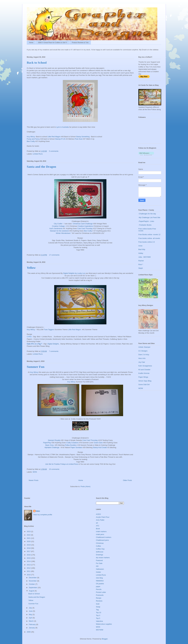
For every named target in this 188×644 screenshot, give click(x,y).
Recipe (99, 598)
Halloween (100, 569)
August (32, 591)
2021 (29, 538)
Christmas (100, 543)
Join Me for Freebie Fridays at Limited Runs (62, 464)
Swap (98, 607)
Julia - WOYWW (145, 257)
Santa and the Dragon (41, 167)
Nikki (38, 511)
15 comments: (55, 469)
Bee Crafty (31, 141)
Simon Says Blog (145, 381)
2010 (29, 575)
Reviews (99, 601)
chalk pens (100, 534)
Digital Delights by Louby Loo (74, 273)
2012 (29, 568)
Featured (99, 560)
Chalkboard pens (102, 540)
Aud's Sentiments (56, 228)
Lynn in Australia (62, 127)
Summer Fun (36, 367)
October (32, 584)
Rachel (141, 261)
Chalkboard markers (104, 537)
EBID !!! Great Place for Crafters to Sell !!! (53, 43)
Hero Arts (142, 358)
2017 (29, 551)
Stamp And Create (100, 447)
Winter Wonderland (63, 233)
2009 (29, 632)
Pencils (99, 589)
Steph (141, 268)
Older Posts (127, 480)
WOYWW (100, 630)
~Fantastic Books (145, 225)
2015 (29, 558)
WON (35, 472)
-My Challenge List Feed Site (149, 217)
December (33, 578)
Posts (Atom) (85, 486)
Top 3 (98, 615)
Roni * (141, 264)
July (31, 608)
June (31, 611)
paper (98, 586)
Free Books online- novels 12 (149, 234)
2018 (29, 548)
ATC (98, 526)
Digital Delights (53, 344)
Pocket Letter (101, 592)
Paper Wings (143, 377)
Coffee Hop (100, 549)
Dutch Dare (98, 443)
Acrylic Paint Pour (103, 517)
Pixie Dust (79, 139)
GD (97, 566)
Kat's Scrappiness (145, 366)
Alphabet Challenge (52, 447)
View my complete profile (43, 515)
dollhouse (100, 552)
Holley (141, 253)
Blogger (105, 639)
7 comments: (54, 351)
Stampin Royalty (54, 440)
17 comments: (55, 255)
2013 (29, 565)
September (33, 588)
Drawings (99, 555)
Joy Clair (142, 362)
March (31, 621)
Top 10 (99, 613)
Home (31, 43)
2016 (29, 555)
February (33, 624)
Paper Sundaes (76, 447)
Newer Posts (34, 480)
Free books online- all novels (149, 238)
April (31, 618)
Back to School (37, 63)
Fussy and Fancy (33, 139)
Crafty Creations (72, 443)
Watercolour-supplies (104, 624)
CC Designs (143, 351)
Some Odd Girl (144, 385)
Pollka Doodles (71, 445)
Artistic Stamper (144, 347)
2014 (29, 561)
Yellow (31, 268)
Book (98, 529)
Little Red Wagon (54, 137)
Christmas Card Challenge (83, 224)
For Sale (99, 563)
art (97, 523)
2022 (29, 535)
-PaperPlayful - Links (146, 221)
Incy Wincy (31, 137)
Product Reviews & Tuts (80, 43)
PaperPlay (47, 443)
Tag (97, 610)
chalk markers (101, 531)
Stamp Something (83, 137)
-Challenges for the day (147, 214)
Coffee (98, 546)
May (31, 614)
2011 (29, 571)
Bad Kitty (142, 249)
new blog (99, 578)
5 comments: (54, 151)
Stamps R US (60, 139)
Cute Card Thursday (85, 228)
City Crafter (58, 224)
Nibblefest (100, 581)
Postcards (100, 595)
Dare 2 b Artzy (144, 355)
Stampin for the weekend (59, 231)
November (33, 581)
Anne (140, 246)
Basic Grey (50, 445)
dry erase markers (103, 558)
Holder (98, 572)
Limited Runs (38, 154)
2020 (29, 541)
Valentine (99, 621)
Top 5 (98, 618)
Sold (98, 604)
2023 (29, 531)
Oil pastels (100, 584)
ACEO (98, 514)
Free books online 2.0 (147, 242)
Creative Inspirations (85, 226)
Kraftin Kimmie (144, 373)
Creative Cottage (58, 226)
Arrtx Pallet (100, 520)
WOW (141, 388)
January (32, 628)
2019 (29, 545)
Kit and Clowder (144, 370)
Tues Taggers (49, 330)
